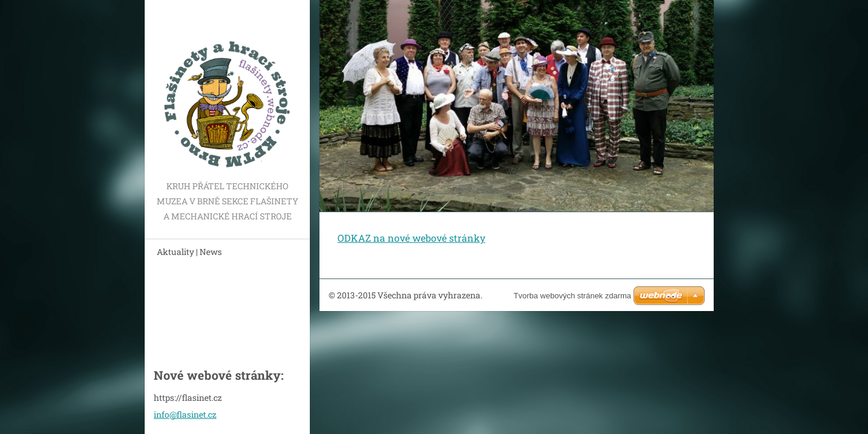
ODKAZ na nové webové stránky (411, 238)
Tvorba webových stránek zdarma (572, 296)
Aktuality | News (189, 252)
